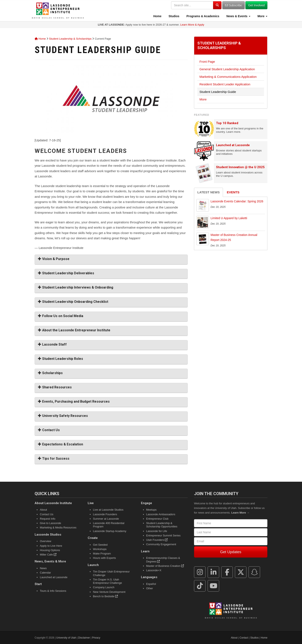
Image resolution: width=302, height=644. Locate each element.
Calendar (45, 573)
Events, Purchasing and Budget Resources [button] (74, 401)
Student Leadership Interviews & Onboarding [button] (76, 287)
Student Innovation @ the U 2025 (240, 167)
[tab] (111, 260)
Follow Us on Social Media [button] (61, 316)
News (43, 568)
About (43, 510)
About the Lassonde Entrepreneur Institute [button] (74, 330)
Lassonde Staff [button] (52, 344)
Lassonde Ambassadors (161, 514)
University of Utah (66, 638)
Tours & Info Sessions (53, 591)
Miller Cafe (48, 555)
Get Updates (231, 552)
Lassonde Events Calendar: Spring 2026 (237, 201)
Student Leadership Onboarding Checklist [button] (73, 302)
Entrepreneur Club (157, 519)
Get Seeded (100, 545)
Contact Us (47, 514)
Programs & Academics (202, 16)
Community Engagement (161, 544)
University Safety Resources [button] (63, 416)
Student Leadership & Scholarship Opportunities (162, 525)
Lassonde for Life (157, 531)
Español (151, 584)
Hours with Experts (104, 558)
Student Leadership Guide (218, 92)
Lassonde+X (154, 570)
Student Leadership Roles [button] (61, 359)
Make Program (102, 554)
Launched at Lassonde (233, 145)
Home (157, 16)
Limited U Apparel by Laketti (229, 218)
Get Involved (256, 5)
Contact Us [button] (49, 430)
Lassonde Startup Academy (110, 531)
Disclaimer (84, 638)
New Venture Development (109, 592)
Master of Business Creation (165, 566)
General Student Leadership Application (227, 69)
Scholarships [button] (50, 373)
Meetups (151, 510)
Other (150, 588)
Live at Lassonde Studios (108, 510)
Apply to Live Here (51, 546)
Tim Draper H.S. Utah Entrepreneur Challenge (107, 581)
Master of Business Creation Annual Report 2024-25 (234, 237)
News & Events (238, 16)
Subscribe (233, 5)
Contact (244, 638)
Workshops (100, 549)
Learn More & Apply (192, 25)
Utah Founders (157, 540)
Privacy (96, 638)
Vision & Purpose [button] (54, 259)
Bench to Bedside (105, 596)
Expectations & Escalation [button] (61, 444)
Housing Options (50, 550)
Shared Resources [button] (55, 387)
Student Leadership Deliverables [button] (66, 273)
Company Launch (104, 587)
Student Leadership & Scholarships (70, 39)
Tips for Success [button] (54, 459)
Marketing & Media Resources (58, 528)
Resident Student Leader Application (225, 84)
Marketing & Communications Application (228, 77)
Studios (174, 16)
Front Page (207, 62)
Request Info (48, 519)
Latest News (208, 192)
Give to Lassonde (50, 523)
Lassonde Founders (105, 514)
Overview (46, 541)
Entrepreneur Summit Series (163, 535)
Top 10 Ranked (227, 123)
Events (233, 192)
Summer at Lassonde (106, 519)
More (262, 16)
